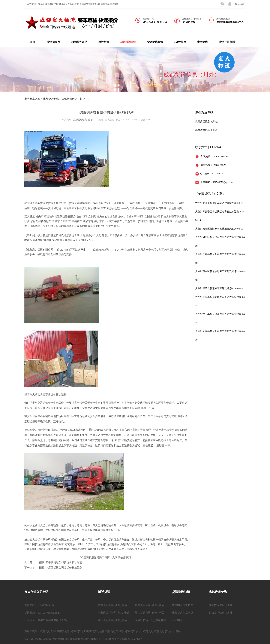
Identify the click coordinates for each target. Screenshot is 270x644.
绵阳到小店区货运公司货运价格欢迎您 (60, 568)
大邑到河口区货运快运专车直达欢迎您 (216, 237)
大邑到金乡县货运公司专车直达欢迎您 (216, 297)
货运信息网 (54, 42)
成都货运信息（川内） (207, 121)
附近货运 (104, 42)
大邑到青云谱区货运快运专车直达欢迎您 (217, 212)
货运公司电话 (227, 42)
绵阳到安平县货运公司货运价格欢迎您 (60, 562)
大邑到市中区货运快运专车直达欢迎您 (216, 271)
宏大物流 (202, 42)
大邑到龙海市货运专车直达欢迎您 (213, 203)
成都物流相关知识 (182, 605)
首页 (33, 42)
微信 (120, 558)
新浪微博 (94, 558)
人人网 (114, 558)
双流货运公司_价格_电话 (149, 613)
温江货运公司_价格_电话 (112, 620)
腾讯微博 (104, 558)
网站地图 (240, 4)
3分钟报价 (180, 42)
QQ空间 (84, 558)
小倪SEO (106, 639)
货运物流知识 (155, 42)
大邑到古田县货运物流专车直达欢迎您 (216, 314)
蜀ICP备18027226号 (132, 639)
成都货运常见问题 (182, 613)
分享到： (128, 558)
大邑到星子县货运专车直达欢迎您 (213, 288)
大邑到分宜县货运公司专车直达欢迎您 (216, 331)
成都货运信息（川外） (192, 75)
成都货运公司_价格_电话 (112, 605)
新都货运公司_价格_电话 (149, 605)
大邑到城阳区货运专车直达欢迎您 (213, 229)
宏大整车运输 (32, 99)
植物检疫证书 (79, 42)
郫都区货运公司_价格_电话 (114, 613)
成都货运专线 (128, 42)
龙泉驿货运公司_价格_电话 (151, 620)
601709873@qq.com (223, 182)
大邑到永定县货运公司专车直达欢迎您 (216, 254)
